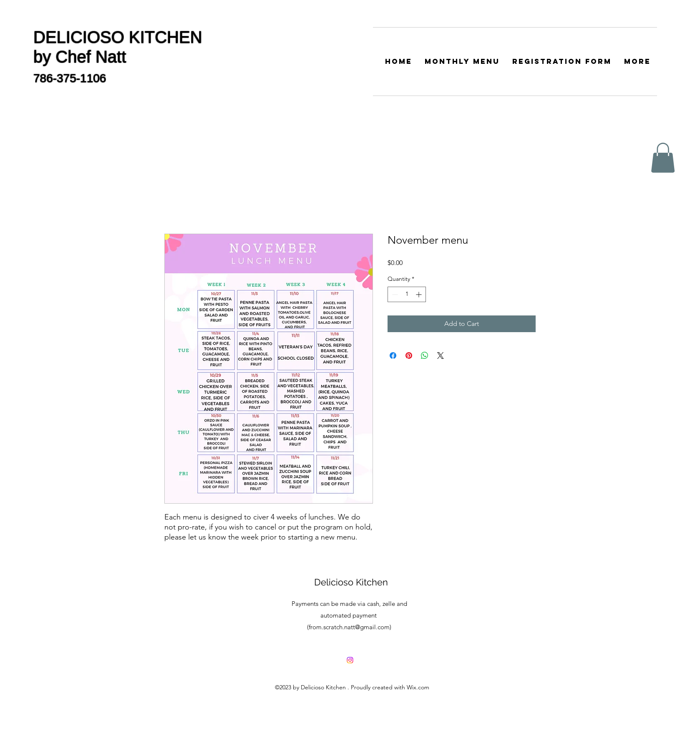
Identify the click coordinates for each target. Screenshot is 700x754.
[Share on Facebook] (393, 356)
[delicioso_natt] (350, 660)
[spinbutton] (407, 294)
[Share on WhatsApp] (425, 356)
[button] (663, 158)
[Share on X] (441, 356)
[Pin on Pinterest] (409, 356)
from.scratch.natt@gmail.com (349, 627)
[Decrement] (394, 294)
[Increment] (419, 294)
